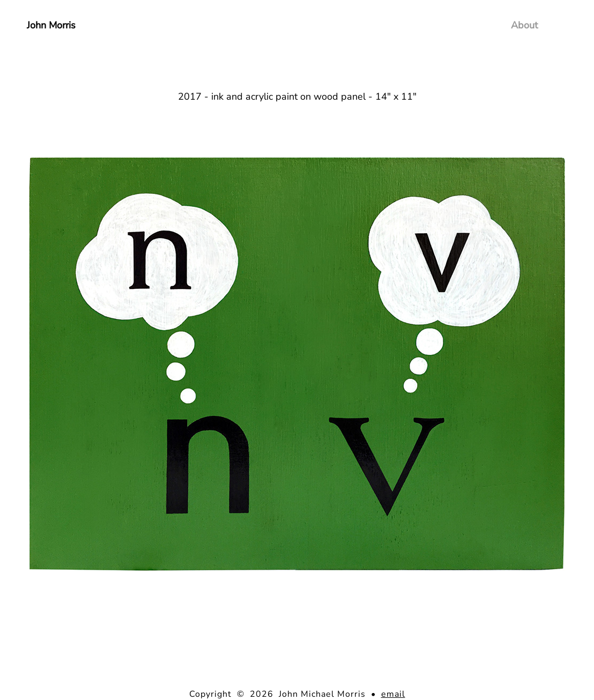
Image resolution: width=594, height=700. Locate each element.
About (524, 25)
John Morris (51, 25)
